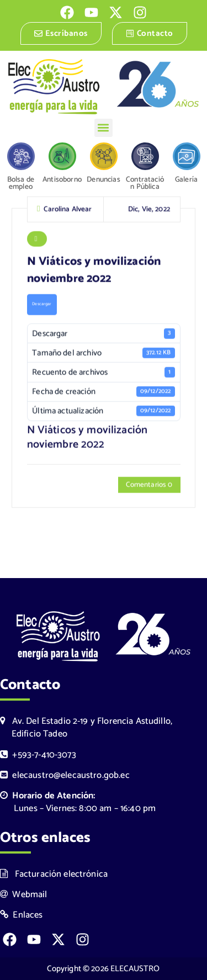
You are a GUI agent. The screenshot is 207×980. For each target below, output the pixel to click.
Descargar (42, 305)
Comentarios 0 (149, 486)
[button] (104, 128)
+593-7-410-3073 (38, 755)
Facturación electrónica (54, 874)
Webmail (24, 895)
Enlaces (22, 915)
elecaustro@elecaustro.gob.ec (65, 775)
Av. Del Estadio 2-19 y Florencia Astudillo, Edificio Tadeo (86, 728)
